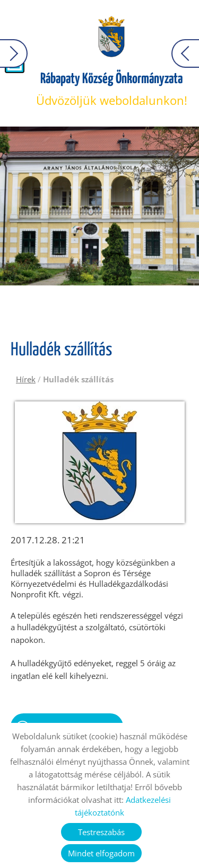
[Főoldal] (111, 37)
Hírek (26, 379)
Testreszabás (101, 832)
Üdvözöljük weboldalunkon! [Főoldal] (112, 90)
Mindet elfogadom (101, 853)
